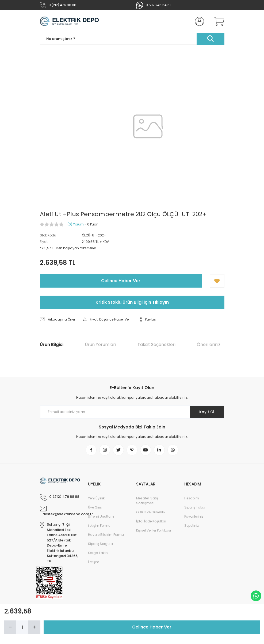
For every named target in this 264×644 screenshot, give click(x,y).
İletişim (94, 562)
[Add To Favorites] (217, 281)
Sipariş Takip (195, 508)
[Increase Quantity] (34, 627)
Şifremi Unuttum (101, 517)
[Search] (132, 39)
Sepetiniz (192, 526)
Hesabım (192, 498)
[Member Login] (198, 21)
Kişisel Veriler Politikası (154, 531)
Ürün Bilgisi (52, 344)
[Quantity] (22, 627)
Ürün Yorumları (100, 344)
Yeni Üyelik (96, 498)
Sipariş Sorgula (100, 544)
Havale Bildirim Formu (106, 535)
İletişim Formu (99, 526)
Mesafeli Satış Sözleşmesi (147, 501)
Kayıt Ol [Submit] (206, 412)
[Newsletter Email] (132, 412)
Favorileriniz (194, 517)
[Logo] (69, 21)
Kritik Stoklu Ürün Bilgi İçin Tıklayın (132, 302)
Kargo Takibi (98, 553)
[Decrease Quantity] (10, 627)
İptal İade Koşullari (151, 521)
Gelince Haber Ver (121, 281)
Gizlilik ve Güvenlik (151, 512)
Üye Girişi (95, 508)
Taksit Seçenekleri (156, 344)
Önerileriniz (209, 344)
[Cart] (218, 21)
